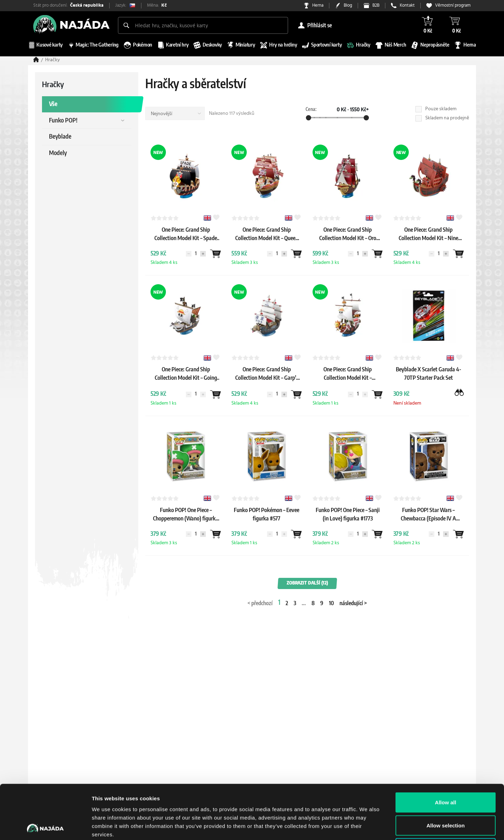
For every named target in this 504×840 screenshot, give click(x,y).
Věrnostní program (453, 5)
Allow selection (445, 771)
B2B (376, 5)
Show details (367, 826)
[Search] (126, 25)
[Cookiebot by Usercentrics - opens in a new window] (45, 826)
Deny (446, 794)
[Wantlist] (215, 254)
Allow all (446, 748)
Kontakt (407, 5)
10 (331, 603)
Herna (318, 5)
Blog (348, 5)
